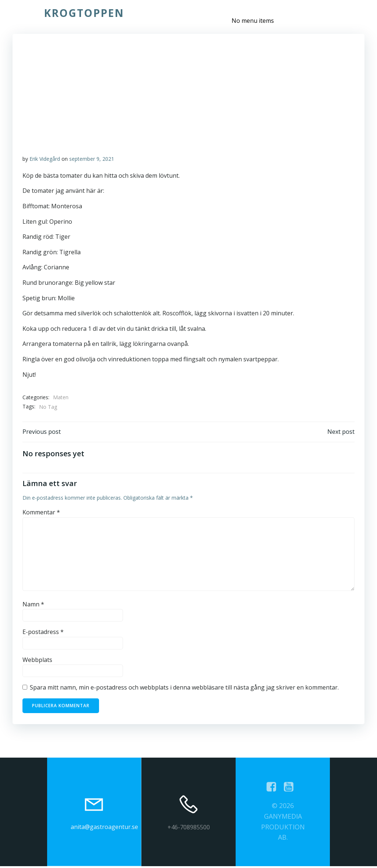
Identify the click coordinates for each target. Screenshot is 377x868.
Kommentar (42, 514)
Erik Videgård (45, 159)
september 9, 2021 (92, 159)
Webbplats (38, 661)
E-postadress (43, 634)
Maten (61, 398)
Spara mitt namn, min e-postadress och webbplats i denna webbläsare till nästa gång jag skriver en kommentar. (185, 689)
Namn (34, 606)
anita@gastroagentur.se (104, 829)
